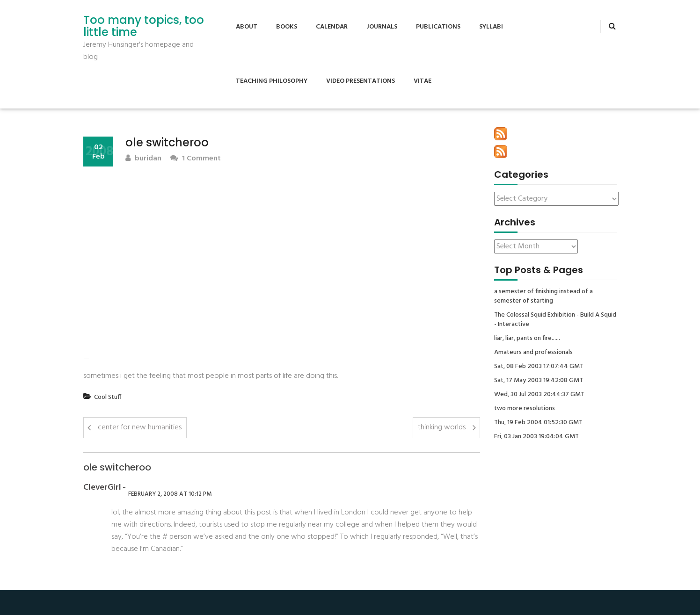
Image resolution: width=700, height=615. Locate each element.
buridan (143, 159)
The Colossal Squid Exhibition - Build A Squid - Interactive (555, 320)
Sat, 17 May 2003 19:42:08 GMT (539, 381)
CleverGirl (102, 488)
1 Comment (196, 159)
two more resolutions (525, 409)
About (247, 27)
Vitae (423, 81)
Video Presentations (361, 81)
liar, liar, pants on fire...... (527, 339)
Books (287, 27)
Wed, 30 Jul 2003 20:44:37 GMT (539, 395)
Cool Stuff (108, 397)
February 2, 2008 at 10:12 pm (170, 494)
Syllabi (491, 27)
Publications (438, 27)
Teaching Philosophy (272, 81)
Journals (382, 27)
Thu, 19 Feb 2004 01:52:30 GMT (538, 423)
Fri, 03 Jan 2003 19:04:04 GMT (536, 437)
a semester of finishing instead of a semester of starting (543, 297)
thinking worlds (442, 427)
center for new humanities (140, 427)
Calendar (332, 27)
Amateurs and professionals (533, 353)
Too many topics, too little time (144, 26)
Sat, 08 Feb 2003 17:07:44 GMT (539, 367)
